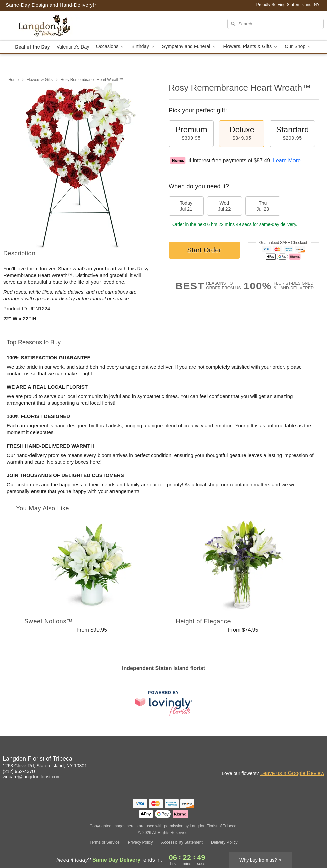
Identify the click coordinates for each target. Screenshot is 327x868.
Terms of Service (104, 842)
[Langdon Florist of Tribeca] (51, 26)
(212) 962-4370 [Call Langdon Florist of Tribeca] (19, 771)
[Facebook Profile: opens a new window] (305, 760)
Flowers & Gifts (40, 80)
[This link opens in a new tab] (163, 704)
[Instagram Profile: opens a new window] (290, 760)
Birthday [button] (143, 47)
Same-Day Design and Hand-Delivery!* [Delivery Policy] (51, 5)
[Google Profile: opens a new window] (320, 760)
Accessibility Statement (182, 842)
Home (14, 80)
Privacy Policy (141, 842)
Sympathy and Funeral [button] (189, 47)
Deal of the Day (33, 47)
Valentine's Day (73, 47)
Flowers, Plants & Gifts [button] (251, 47)
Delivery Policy (224, 842)
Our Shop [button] (298, 47)
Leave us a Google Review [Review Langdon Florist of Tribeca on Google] (292, 773)
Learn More (287, 160)
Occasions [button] (111, 47)
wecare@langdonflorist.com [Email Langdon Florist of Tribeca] (32, 777)
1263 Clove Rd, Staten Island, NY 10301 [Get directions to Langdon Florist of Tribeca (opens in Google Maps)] (45, 766)
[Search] (276, 24)
